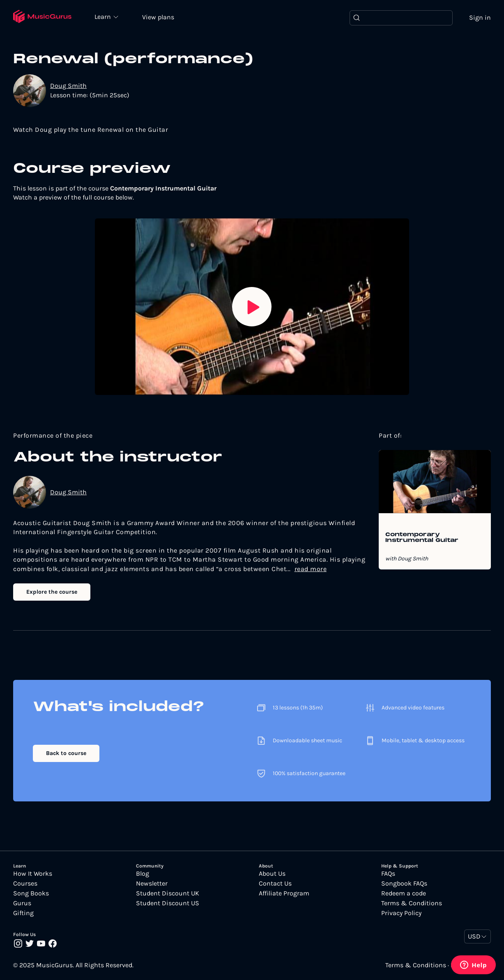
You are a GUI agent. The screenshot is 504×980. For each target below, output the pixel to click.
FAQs (388, 874)
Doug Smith (68, 86)
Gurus (22, 903)
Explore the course (52, 592)
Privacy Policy (401, 913)
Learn (104, 16)
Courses (25, 884)
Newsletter (152, 884)
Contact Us (275, 884)
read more (311, 569)
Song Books (31, 893)
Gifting (23, 913)
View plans (158, 17)
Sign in (480, 17)
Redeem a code (404, 893)
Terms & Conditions (412, 903)
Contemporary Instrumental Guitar (422, 538)
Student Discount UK (168, 893)
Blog (143, 874)
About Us (272, 874)
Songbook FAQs (404, 884)
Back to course (66, 753)
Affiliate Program (284, 893)
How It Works (33, 874)
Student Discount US (168, 903)
